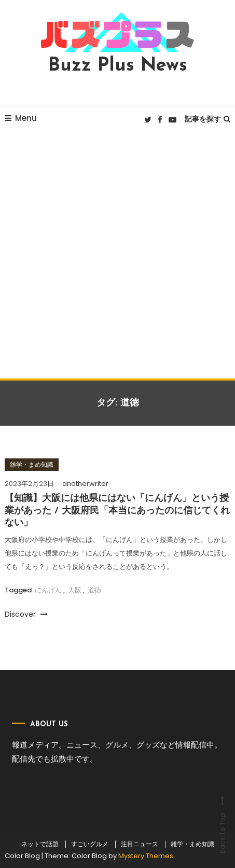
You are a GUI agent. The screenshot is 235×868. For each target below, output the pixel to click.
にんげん (48, 590)
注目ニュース (140, 844)
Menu (21, 118)
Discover (26, 614)
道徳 (94, 590)
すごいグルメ (90, 844)
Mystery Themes (146, 856)
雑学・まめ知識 (32, 464)
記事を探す (208, 119)
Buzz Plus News (118, 66)
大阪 (75, 590)
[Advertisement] (117, 256)
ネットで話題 (40, 844)
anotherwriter (85, 484)
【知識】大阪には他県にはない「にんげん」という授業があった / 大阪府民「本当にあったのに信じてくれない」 (117, 511)
